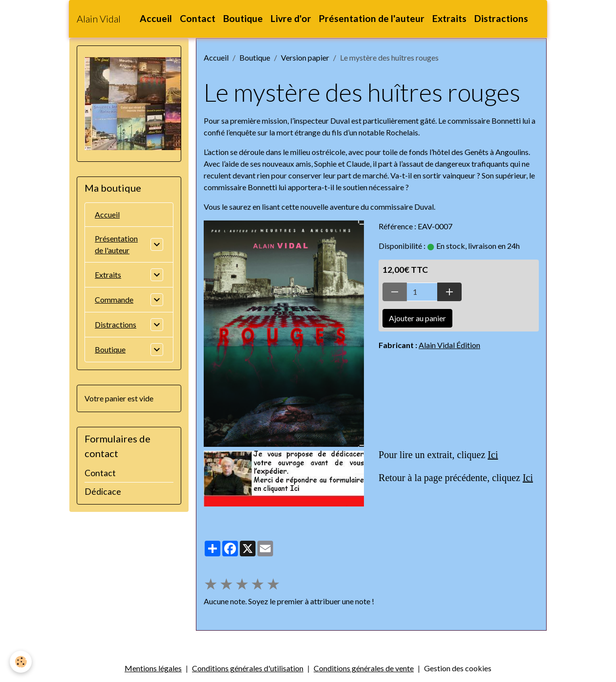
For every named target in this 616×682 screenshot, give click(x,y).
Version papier (305, 57)
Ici (493, 455)
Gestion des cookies (458, 668)
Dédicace (103, 492)
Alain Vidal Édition (449, 345)
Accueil (156, 18)
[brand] (99, 19)
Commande (114, 299)
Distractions (501, 18)
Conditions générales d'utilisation (248, 668)
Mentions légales (153, 668)
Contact (198, 18)
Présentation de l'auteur (372, 18)
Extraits (449, 18)
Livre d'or (291, 18)
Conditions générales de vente (364, 668)
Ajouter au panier (417, 318)
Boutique (243, 18)
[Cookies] (21, 662)
